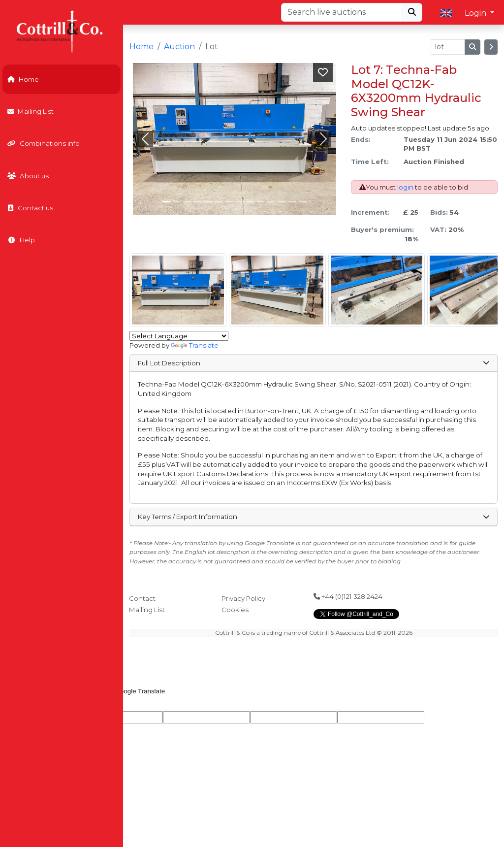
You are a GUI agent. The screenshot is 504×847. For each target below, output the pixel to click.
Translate (195, 345)
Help (21, 240)
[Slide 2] (187, 202)
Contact (142, 598)
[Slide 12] (292, 202)
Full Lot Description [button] (313, 363)
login (405, 187)
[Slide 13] (302, 202)
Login (476, 13)
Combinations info (44, 143)
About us (28, 176)
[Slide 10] (271, 202)
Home (23, 79)
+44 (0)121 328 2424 (348, 596)
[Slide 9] (261, 202)
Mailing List (31, 111)
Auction (179, 47)
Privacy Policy (243, 598)
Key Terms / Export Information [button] (313, 517)
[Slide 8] (250, 202)
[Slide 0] (166, 202)
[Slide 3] (198, 202)
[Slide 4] (208, 202)
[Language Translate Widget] (179, 336)
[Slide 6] (229, 202)
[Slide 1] (177, 202)
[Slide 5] (219, 202)
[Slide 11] (281, 202)
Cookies (235, 610)
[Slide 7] (239, 202)
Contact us (30, 208)
